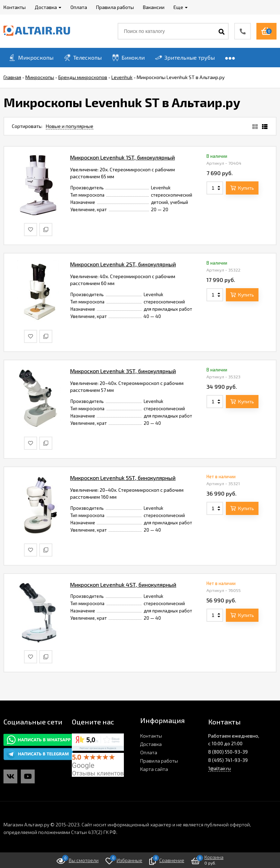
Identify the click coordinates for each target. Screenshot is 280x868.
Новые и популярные (70, 126)
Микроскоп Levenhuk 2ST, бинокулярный (123, 264)
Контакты (151, 736)
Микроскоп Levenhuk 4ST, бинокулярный (123, 585)
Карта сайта (154, 769)
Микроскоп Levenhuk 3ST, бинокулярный (123, 371)
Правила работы (159, 761)
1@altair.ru (219, 768)
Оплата (149, 752)
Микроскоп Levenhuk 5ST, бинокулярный (123, 478)
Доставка (151, 744)
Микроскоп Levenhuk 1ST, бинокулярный (122, 157)
